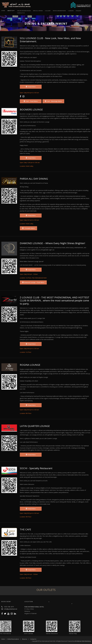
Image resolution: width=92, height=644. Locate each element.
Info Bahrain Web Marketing (83, 641)
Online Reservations (13, 639)
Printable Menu (28, 228)
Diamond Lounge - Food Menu (33, 282)
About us (25, 639)
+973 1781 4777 (9, 607)
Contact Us (21, 13)
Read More (31, 87)
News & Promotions (59, 11)
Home (3, 11)
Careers (71, 11)
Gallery (48, 11)
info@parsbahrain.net (11, 609)
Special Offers (38, 11)
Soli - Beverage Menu (53, 101)
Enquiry (79, 11)
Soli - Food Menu (31, 101)
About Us (11, 11)
